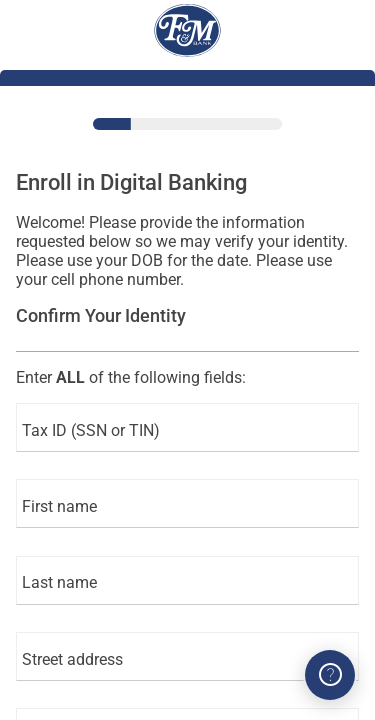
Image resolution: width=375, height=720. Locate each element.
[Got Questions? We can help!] (330, 675)
